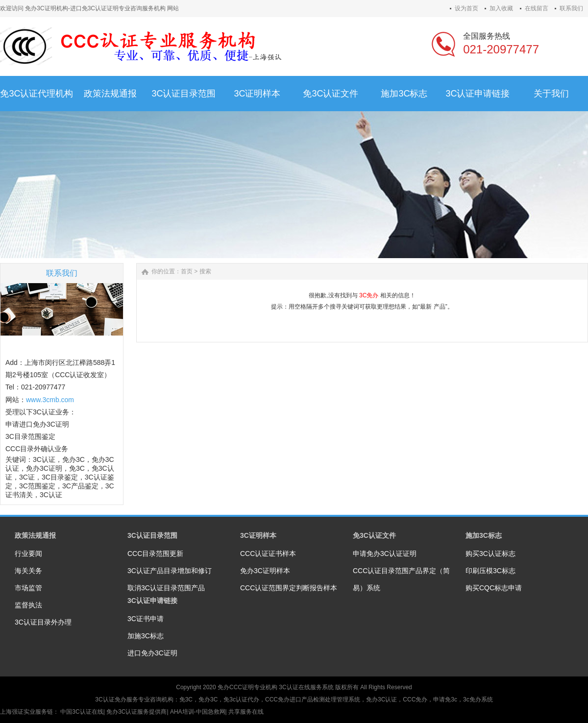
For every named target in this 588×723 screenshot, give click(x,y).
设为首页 (466, 8)
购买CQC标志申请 (494, 588)
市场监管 (28, 588)
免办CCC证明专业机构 (247, 687)
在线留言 (537, 8)
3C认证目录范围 (152, 535)
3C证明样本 (258, 535)
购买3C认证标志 (490, 554)
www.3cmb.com (50, 400)
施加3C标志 (484, 535)
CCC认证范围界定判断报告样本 (289, 588)
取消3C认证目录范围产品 (166, 588)
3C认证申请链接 (152, 601)
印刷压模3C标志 (490, 571)
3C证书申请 (146, 619)
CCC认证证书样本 (268, 554)
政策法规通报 (35, 535)
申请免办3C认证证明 (385, 554)
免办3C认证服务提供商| (138, 712)
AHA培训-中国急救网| (199, 712)
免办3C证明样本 (265, 571)
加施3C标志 (146, 636)
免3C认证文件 (374, 535)
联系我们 (571, 8)
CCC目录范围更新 (155, 554)
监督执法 (28, 605)
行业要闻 (28, 554)
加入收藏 (501, 8)
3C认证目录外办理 (43, 622)
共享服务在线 (246, 712)
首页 (187, 271)
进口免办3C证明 (152, 653)
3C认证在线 (294, 687)
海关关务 (28, 571)
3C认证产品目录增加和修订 (170, 571)
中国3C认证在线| (83, 712)
